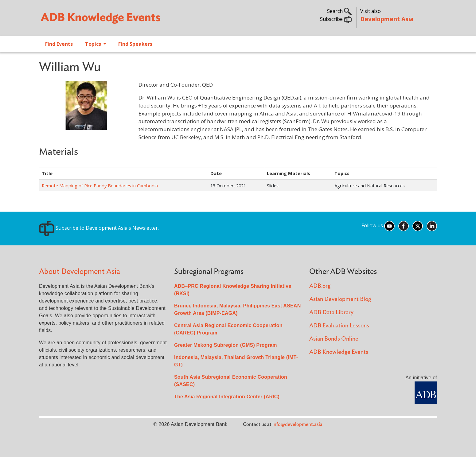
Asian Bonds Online (334, 339)
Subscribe (336, 19)
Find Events (59, 44)
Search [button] (339, 11)
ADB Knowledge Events (339, 352)
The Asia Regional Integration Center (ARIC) (227, 397)
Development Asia (387, 19)
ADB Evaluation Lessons (339, 326)
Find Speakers (135, 44)
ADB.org (320, 286)
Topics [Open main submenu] (94, 44)
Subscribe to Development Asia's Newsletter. (99, 228)
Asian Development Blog (340, 299)
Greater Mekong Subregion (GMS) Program (226, 345)
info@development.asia (297, 424)
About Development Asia (80, 272)
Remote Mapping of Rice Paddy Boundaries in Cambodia (100, 186)
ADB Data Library (331, 312)
